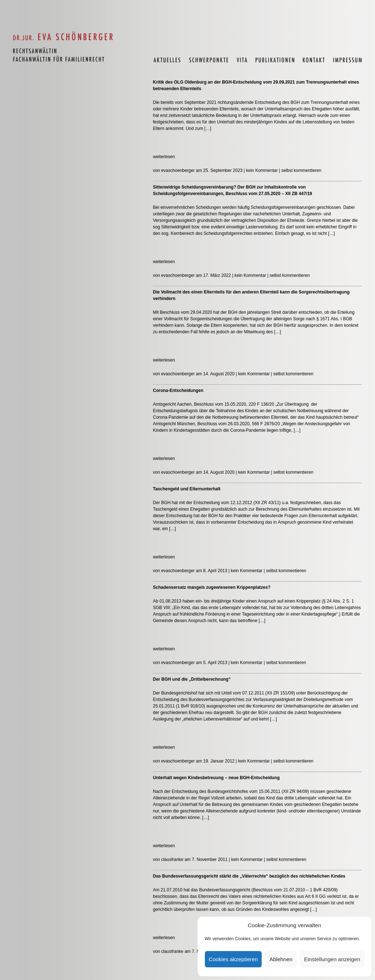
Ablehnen (281, 959)
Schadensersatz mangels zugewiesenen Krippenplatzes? (212, 587)
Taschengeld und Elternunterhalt (187, 489)
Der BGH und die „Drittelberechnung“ (192, 679)
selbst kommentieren (301, 170)
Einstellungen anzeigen (332, 959)
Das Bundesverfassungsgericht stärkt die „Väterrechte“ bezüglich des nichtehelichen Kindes (249, 876)
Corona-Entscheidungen (178, 390)
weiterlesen (164, 157)
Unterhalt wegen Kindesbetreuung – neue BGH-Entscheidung (216, 778)
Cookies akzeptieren (233, 959)
